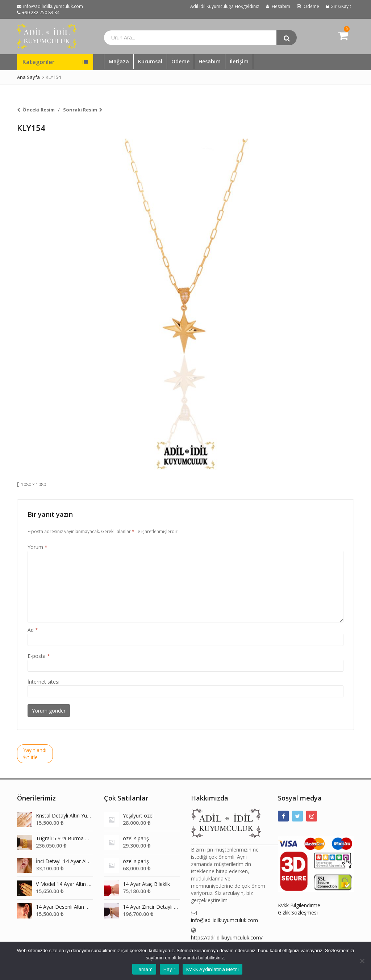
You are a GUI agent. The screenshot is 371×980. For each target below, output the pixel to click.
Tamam (144, 969)
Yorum (37, 547)
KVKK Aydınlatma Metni (212, 969)
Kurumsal (150, 61)
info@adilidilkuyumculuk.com (224, 920)
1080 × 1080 (34, 484)
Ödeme (180, 61)
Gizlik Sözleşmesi (298, 913)
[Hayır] (362, 961)
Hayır (169, 969)
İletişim (239, 61)
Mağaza (119, 61)
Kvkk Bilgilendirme (299, 905)
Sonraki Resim (80, 110)
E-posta (39, 656)
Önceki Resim (39, 110)
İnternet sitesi (43, 682)
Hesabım (210, 61)
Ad (33, 630)
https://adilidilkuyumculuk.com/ (227, 937)
